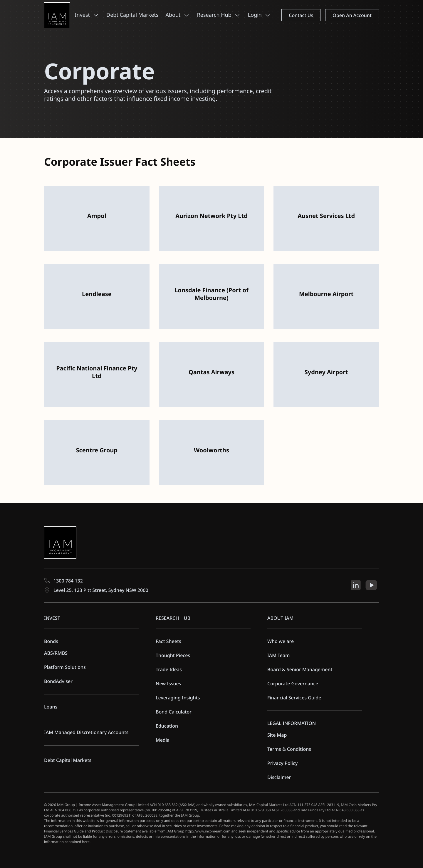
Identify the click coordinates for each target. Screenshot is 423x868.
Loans (51, 707)
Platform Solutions (65, 667)
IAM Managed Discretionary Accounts (86, 732)
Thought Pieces (173, 655)
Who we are (281, 641)
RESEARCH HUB (173, 618)
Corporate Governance (293, 684)
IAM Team (278, 655)
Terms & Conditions (289, 749)
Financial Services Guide (294, 698)
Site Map (277, 735)
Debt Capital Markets (132, 15)
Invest (82, 15)
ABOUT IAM (280, 618)
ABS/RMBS (56, 653)
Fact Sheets (168, 641)
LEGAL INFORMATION (292, 723)
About (173, 15)
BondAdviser (58, 681)
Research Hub (214, 15)
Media (163, 740)
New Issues (168, 684)
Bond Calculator (174, 712)
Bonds (51, 641)
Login (255, 15)
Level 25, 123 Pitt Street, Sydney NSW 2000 (96, 590)
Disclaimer (279, 777)
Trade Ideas (169, 669)
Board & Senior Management (300, 669)
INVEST (52, 618)
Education (167, 726)
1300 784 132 (63, 581)
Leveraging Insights (178, 698)
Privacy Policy (282, 763)
